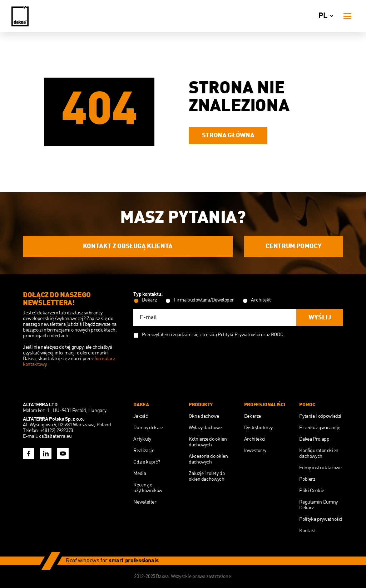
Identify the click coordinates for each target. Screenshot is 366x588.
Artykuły (142, 439)
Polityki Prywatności (239, 335)
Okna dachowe (204, 416)
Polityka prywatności (321, 519)
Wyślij (320, 318)
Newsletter (145, 502)
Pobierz (307, 479)
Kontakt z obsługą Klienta (128, 246)
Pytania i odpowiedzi (320, 416)
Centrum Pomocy (293, 246)
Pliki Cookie (312, 491)
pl (327, 16)
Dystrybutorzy (258, 428)
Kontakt (307, 531)
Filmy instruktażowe (320, 468)
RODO (277, 335)
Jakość (140, 416)
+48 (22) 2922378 (56, 431)
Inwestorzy (255, 451)
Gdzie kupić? (147, 462)
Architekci (255, 439)
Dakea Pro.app (314, 439)
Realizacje (144, 451)
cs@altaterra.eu (55, 436)
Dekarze (253, 416)
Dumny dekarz (148, 428)
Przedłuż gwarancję (320, 428)
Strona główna (228, 136)
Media (140, 474)
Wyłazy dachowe (205, 428)
